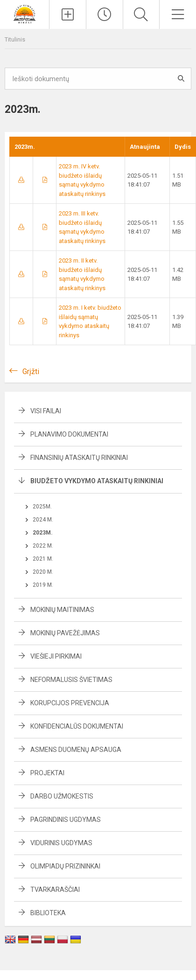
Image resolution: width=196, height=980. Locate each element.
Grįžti (31, 372)
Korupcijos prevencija (70, 703)
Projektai (47, 773)
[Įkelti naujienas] (68, 14)
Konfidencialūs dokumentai (77, 726)
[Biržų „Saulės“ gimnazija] (24, 13)
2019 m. (43, 585)
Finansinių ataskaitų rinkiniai (79, 458)
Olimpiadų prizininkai (65, 866)
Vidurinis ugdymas (61, 843)
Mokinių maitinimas (62, 610)
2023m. (43, 533)
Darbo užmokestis (62, 796)
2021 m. (43, 559)
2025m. (42, 507)
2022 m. (43, 546)
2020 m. (43, 572)
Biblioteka (48, 913)
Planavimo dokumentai (69, 434)
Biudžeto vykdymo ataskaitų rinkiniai (97, 481)
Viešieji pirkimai (56, 656)
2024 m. (43, 520)
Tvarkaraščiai (55, 890)
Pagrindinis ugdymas (66, 820)
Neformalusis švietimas (71, 680)
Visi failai (46, 411)
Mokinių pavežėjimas (65, 633)
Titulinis (15, 39)
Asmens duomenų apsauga (76, 750)
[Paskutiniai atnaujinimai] (105, 14)
